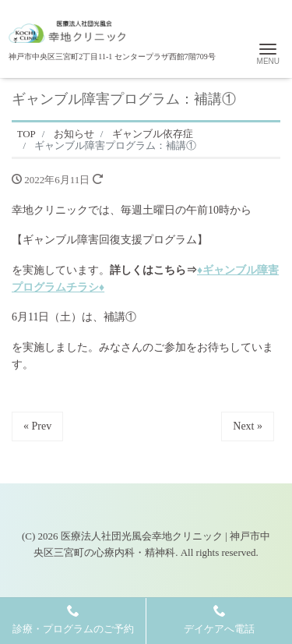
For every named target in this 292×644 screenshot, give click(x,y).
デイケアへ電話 (219, 619)
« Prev (37, 426)
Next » (248, 426)
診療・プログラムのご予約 (73, 619)
